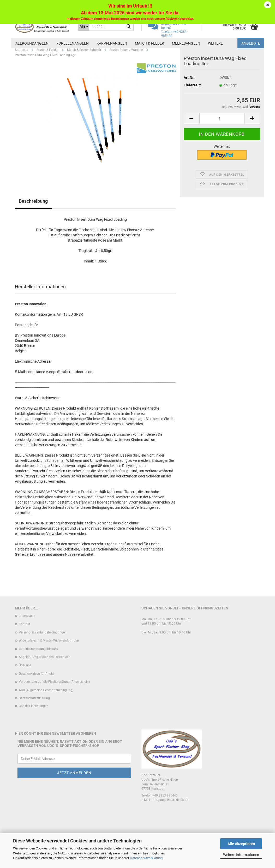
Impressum (27, 616)
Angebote (251, 43)
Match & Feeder (150, 43)
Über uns (25, 665)
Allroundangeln (32, 43)
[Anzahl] (222, 119)
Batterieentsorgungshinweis (38, 649)
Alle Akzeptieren (241, 844)
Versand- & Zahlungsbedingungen (43, 632)
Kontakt (24, 624)
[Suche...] (84, 26)
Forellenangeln (73, 43)
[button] (192, 119)
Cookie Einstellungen (34, 706)
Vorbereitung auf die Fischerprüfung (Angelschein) (54, 682)
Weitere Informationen (241, 855)
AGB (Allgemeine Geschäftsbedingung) (46, 690)
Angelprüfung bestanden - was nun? (44, 657)
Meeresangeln (186, 43)
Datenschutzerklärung (146, 858)
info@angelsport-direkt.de (170, 800)
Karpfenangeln (112, 43)
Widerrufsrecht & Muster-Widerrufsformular (49, 640)
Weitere (215, 43)
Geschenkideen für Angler (37, 674)
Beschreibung (33, 201)
